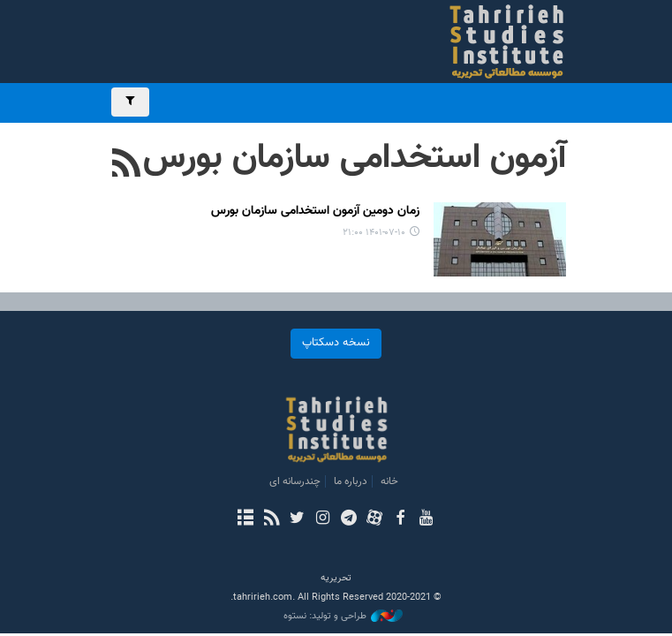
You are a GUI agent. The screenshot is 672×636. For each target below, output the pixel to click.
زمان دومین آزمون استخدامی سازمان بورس (315, 211)
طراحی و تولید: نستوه (343, 617)
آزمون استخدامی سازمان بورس (355, 158)
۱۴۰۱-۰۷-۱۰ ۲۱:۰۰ (374, 233)
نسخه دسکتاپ (336, 343)
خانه (389, 481)
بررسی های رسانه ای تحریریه (476, 42)
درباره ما (351, 481)
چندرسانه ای (295, 481)
